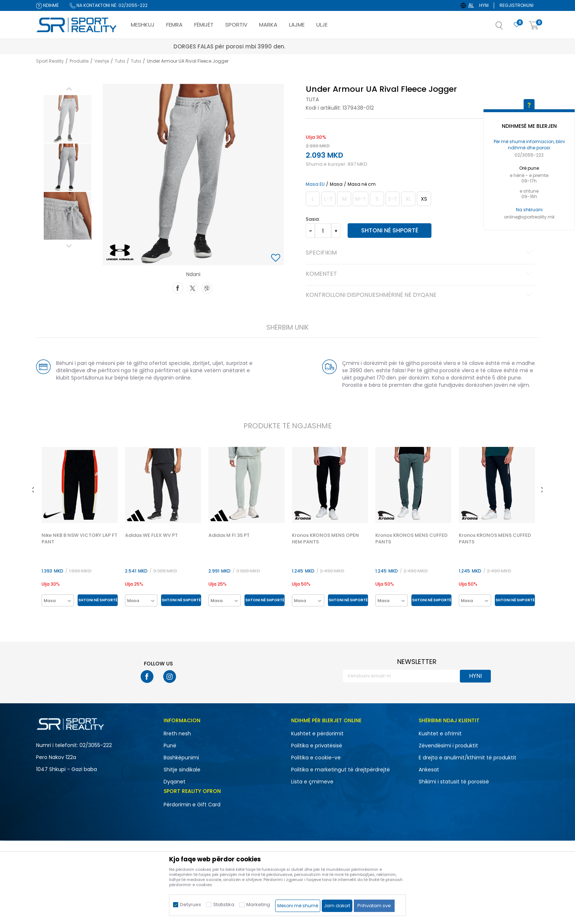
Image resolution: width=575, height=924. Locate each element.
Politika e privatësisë (317, 746)
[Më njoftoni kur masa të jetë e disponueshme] (313, 199)
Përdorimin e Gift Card (192, 805)
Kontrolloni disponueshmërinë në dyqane (420, 295)
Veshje (102, 61)
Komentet (420, 274)
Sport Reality (50, 61)
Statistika (224, 905)
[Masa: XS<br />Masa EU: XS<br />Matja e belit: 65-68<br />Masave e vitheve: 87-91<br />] (424, 199)
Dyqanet (175, 782)
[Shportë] (534, 26)
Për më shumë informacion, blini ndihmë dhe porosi (529, 145)
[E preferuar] (517, 25)
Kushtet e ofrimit (440, 734)
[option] (68, 119)
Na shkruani (529, 210)
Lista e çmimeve (312, 782)
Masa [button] (336, 184)
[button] (506, 28)
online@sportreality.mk (529, 217)
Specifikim (420, 253)
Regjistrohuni (517, 5)
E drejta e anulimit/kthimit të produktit (468, 758)
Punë (170, 746)
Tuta (120, 61)
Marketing (258, 905)
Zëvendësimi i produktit (448, 746)
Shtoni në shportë (390, 230)
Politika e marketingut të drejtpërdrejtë (341, 770)
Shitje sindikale (182, 770)
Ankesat (429, 770)
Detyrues (191, 905)
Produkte (79, 61)
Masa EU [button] (315, 184)
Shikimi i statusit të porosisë (454, 782)
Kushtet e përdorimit (317, 734)
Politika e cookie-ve (316, 758)
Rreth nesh (177, 734)
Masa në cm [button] (362, 184)
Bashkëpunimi (181, 758)
